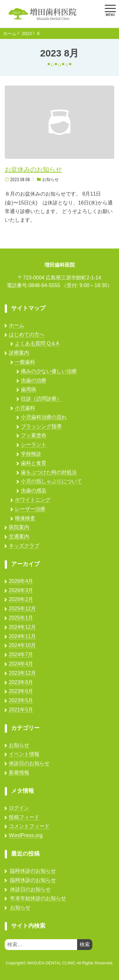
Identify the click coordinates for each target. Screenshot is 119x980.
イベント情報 (24, 754)
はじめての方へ (27, 334)
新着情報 (19, 772)
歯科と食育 (34, 463)
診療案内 (19, 353)
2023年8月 (21, 682)
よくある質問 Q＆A (37, 343)
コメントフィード (29, 826)
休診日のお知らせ (29, 763)
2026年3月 (21, 590)
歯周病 (29, 389)
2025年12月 (22, 609)
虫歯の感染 (34, 490)
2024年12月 (22, 627)
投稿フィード (24, 817)
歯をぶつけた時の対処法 (49, 472)
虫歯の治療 (34, 380)
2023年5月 (21, 700)
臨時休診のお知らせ (33, 871)
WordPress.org (26, 835)
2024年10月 (22, 645)
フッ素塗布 (34, 435)
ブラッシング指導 (41, 426)
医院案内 (19, 527)
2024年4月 (21, 664)
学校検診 (31, 454)
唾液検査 (25, 518)
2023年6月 (21, 691)
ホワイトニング (33, 500)
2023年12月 (22, 673)
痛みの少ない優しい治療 (49, 371)
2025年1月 (21, 618)
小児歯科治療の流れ (44, 417)
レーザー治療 (30, 509)
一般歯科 (25, 362)
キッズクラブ (24, 546)
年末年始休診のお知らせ (38, 898)
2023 (27, 33)
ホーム (10, 33)
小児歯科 (25, 408)
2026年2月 (21, 599)
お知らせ (50, 179)
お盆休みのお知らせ (33, 169)
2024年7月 (21, 654)
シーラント (34, 445)
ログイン (19, 808)
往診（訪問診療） (41, 399)
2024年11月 (22, 636)
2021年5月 (21, 710)
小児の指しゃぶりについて (51, 481)
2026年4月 (21, 581)
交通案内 (19, 536)
